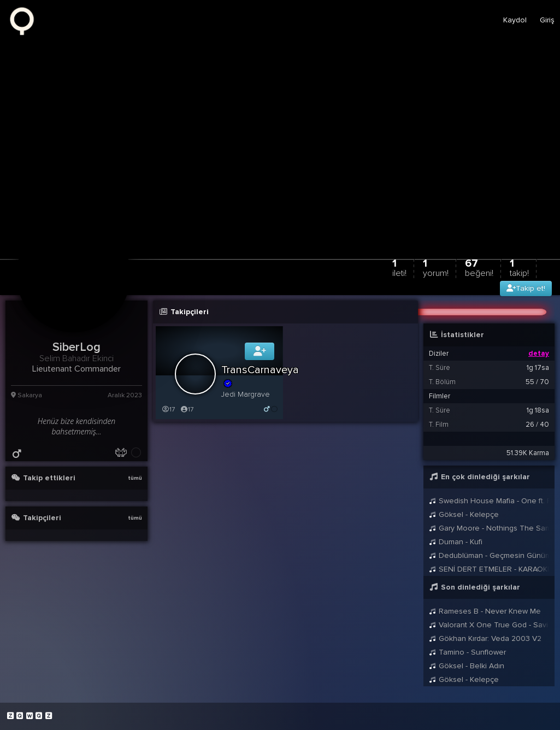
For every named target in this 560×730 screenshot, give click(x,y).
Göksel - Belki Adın (467, 666)
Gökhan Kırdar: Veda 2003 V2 (485, 638)
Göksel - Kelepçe (464, 514)
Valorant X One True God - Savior (489, 625)
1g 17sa (538, 368)
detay (539, 354)
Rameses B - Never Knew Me (485, 611)
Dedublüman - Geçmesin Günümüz (489, 555)
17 (168, 410)
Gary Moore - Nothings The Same (489, 528)
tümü (135, 478)
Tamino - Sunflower (467, 652)
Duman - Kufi (456, 542)
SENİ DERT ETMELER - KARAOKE (489, 569)
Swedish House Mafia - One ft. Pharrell (489, 501)
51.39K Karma (528, 453)
